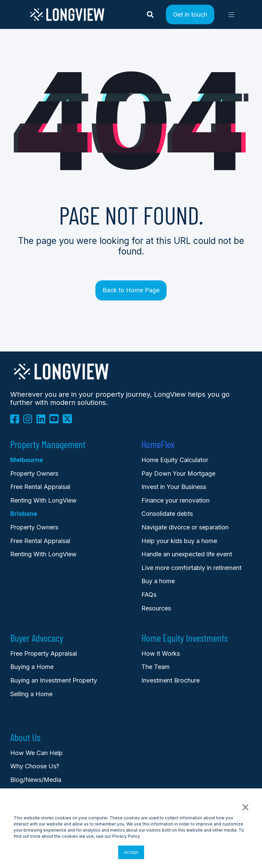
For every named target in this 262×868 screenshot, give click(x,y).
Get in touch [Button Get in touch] (190, 14)
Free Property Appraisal (44, 653)
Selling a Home (31, 694)
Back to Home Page (131, 290)
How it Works (161, 653)
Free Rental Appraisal (40, 487)
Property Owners (34, 527)
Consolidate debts (167, 514)
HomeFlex (158, 444)
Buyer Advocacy (37, 638)
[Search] (151, 14)
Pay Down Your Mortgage (178, 473)
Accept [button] (131, 852)
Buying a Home (32, 667)
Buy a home (158, 581)
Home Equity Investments (185, 638)
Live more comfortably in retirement (191, 568)
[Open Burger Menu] (231, 15)
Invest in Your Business (174, 487)
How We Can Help (36, 753)
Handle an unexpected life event (187, 554)
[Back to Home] (67, 20)
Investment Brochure (171, 680)
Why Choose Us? (35, 766)
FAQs (149, 595)
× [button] (245, 806)
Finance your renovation (175, 500)
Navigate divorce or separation (185, 527)
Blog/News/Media (36, 780)
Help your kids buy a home (179, 541)
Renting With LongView (43, 500)
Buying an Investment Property (54, 680)
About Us (25, 737)
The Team (156, 667)
